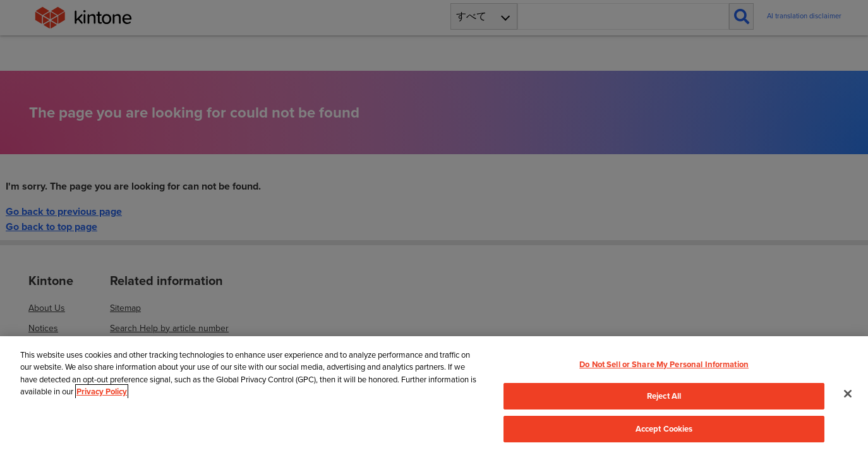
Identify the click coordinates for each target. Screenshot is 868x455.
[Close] (848, 394)
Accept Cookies (664, 429)
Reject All (664, 396)
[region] (434, 396)
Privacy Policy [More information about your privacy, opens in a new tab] (102, 391)
